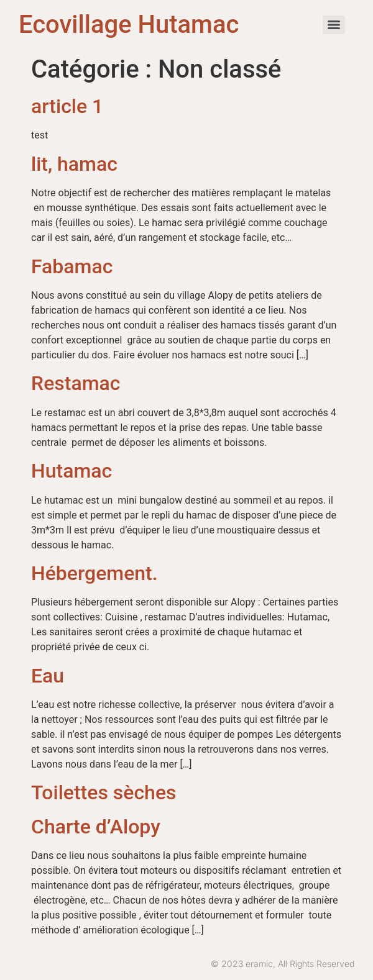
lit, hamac (74, 164)
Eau (48, 676)
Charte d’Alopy (96, 827)
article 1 (67, 106)
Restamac (76, 383)
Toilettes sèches (104, 792)
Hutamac (71, 471)
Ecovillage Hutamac (129, 25)
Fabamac (72, 266)
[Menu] (334, 25)
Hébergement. (94, 573)
